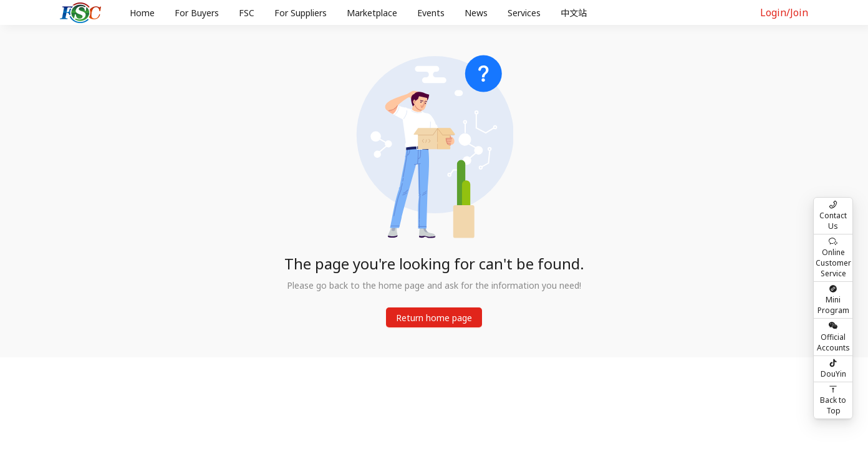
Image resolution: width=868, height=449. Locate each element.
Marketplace (372, 13)
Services (524, 13)
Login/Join (784, 12)
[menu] (431, 13)
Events (431, 13)
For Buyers (197, 13)
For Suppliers (301, 13)
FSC (247, 13)
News (476, 13)
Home (142, 13)
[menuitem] (142, 13)
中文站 (574, 13)
